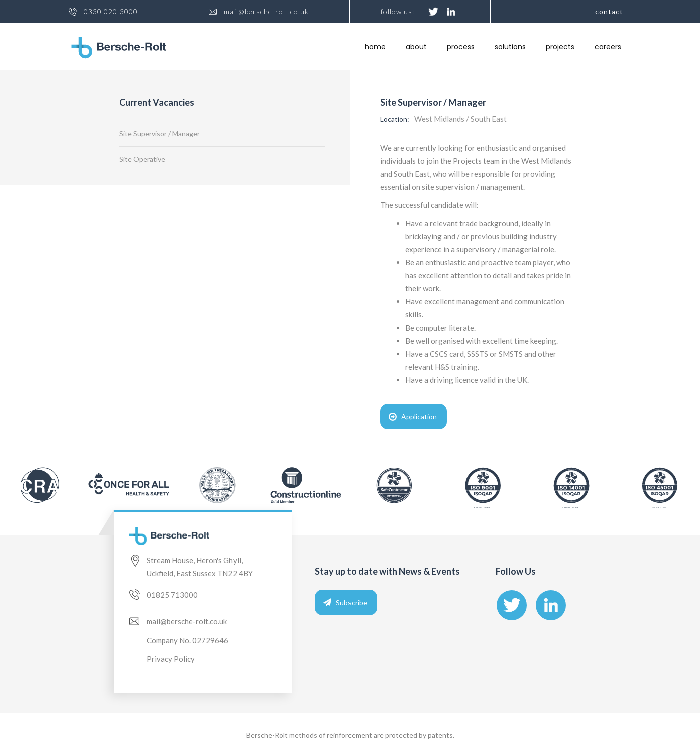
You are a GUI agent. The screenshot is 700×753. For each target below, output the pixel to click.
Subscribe (352, 603)
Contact (609, 11)
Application (419, 417)
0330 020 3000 (111, 12)
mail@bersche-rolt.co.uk (266, 12)
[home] (119, 48)
